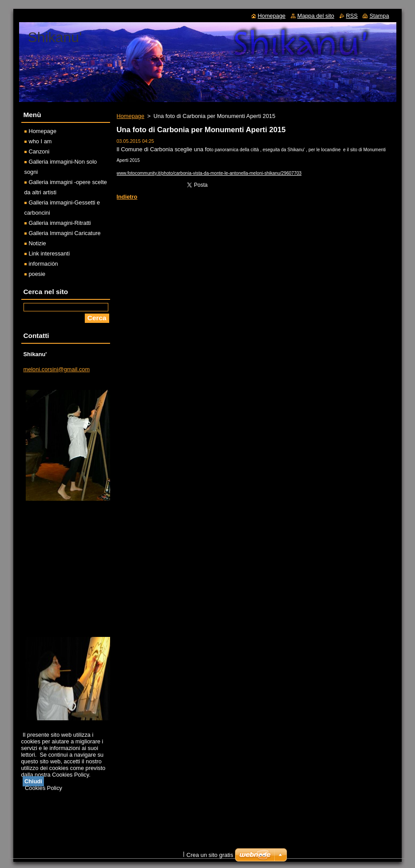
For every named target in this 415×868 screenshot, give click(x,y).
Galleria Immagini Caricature (65, 233)
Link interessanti (49, 253)
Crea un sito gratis (210, 855)
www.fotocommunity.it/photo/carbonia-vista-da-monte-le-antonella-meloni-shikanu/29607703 (209, 173)
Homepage (131, 116)
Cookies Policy (43, 788)
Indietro (127, 197)
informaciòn (43, 264)
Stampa (379, 16)
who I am (40, 141)
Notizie (38, 243)
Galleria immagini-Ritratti (60, 223)
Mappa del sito (316, 16)
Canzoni (39, 151)
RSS (352, 16)
